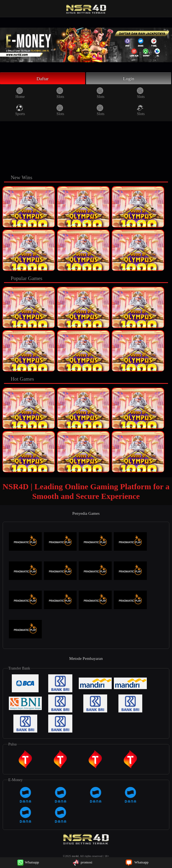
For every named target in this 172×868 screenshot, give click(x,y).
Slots (60, 94)
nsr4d (75, 856)
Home (20, 94)
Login (129, 79)
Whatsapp (28, 862)
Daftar (43, 79)
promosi (83, 862)
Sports (20, 111)
